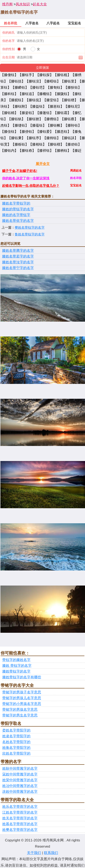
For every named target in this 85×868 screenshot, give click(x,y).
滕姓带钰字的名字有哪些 (22, 677)
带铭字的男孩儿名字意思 (22, 698)
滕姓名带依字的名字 (18, 221)
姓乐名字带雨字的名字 (20, 807)
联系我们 (51, 853)
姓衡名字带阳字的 (16, 748)
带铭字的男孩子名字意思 (22, 692)
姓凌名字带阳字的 (16, 736)
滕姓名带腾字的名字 (18, 251)
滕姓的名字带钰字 (16, 215)
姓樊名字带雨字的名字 (20, 830)
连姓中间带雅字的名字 (20, 792)
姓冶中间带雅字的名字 (20, 786)
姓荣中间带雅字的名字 (20, 780)
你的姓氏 (8, 32)
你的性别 (8, 49)
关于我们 (34, 853)
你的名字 (8, 41)
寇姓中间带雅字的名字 (20, 774)
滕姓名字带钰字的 (16, 203)
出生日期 (8, 57)
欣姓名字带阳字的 (16, 753)
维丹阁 (7, 4)
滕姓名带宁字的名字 (18, 268)
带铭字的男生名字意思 (20, 715)
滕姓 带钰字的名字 (17, 666)
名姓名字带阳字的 (16, 742)
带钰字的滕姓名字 (16, 660)
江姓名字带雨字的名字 (20, 812)
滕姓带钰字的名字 (16, 671)
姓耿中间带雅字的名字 (20, 769)
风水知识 (23, 4)
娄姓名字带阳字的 (16, 730)
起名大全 (40, 4)
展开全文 (43, 164)
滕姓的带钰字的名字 (18, 209)
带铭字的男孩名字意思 (20, 710)
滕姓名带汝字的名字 (18, 262)
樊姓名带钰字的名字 (30, 228)
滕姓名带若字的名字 (18, 256)
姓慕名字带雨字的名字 (20, 824)
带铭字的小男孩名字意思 (22, 704)
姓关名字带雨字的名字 (20, 818)
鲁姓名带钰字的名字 (30, 234)
